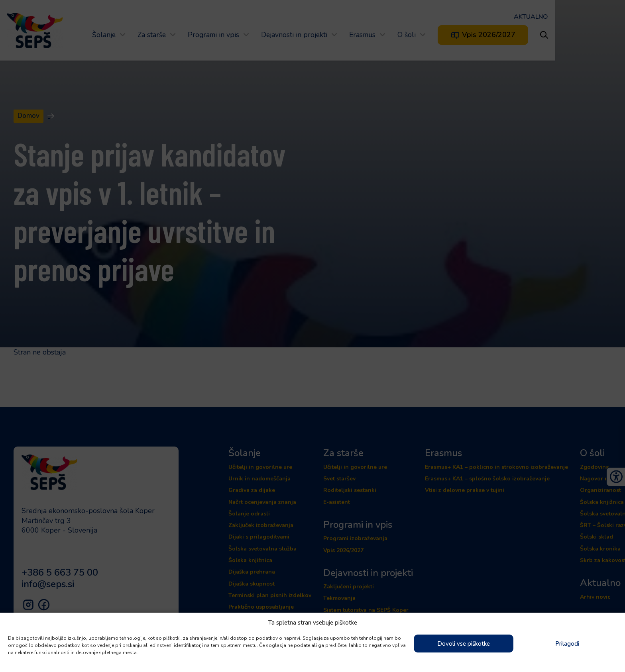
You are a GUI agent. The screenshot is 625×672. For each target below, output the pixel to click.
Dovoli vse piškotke (464, 644)
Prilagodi (567, 644)
